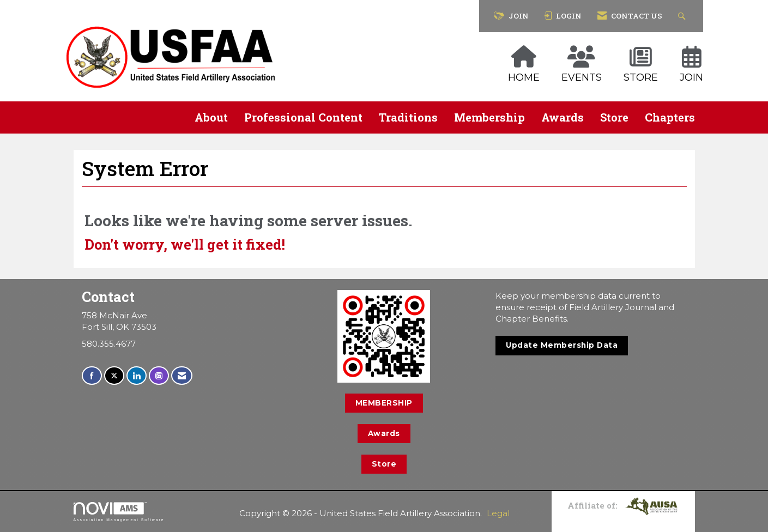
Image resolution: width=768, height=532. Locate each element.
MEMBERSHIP (384, 403)
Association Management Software (119, 512)
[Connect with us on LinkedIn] (137, 376)
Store (614, 117)
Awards (563, 117)
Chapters (670, 117)
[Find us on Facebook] (92, 376)
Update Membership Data (562, 345)
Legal (498, 513)
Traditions (408, 117)
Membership (489, 117)
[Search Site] (683, 16)
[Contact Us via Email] (182, 376)
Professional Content (303, 117)
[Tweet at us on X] (114, 376)
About (211, 117)
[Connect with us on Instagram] (159, 376)
